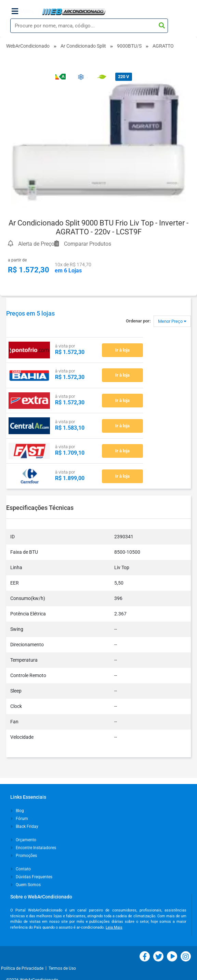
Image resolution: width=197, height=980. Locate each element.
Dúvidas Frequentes (32, 877)
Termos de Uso (62, 968)
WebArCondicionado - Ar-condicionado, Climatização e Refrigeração (74, 12)
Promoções (24, 856)
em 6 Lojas (68, 271)
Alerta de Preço (31, 243)
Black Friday (25, 826)
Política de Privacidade (23, 968)
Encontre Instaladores (34, 848)
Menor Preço (172, 321)
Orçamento (24, 840)
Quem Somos (26, 885)
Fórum (19, 819)
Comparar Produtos (83, 243)
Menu (23, 11)
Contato (21, 869)
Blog (17, 811)
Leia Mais (114, 927)
